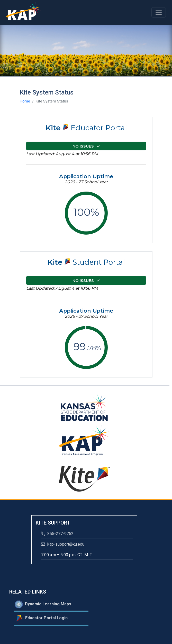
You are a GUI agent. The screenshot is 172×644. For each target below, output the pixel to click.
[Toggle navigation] (159, 12)
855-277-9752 (57, 534)
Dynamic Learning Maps (43, 604)
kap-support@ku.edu (63, 544)
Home (25, 101)
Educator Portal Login (41, 618)
